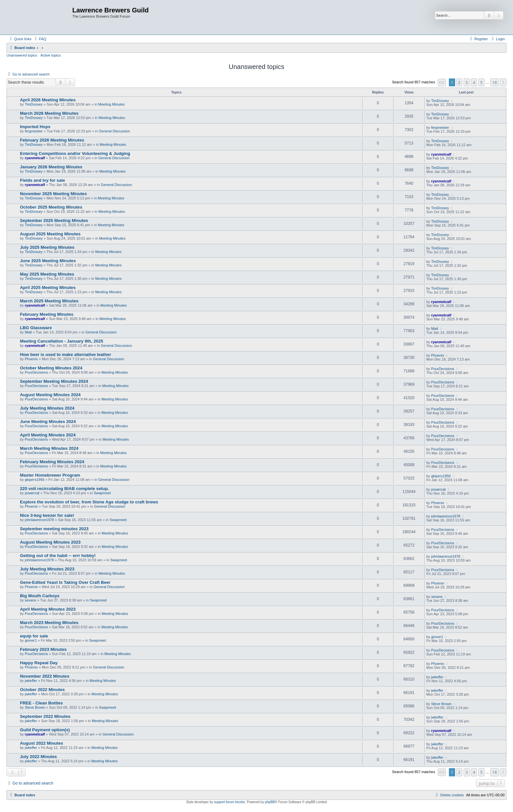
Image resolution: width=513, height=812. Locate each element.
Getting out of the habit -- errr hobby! (58, 556)
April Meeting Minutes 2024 (48, 435)
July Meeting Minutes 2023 (47, 569)
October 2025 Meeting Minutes (51, 207)
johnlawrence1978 (39, 520)
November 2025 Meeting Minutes (53, 194)
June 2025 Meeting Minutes (48, 261)
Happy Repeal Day (39, 663)
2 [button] (459, 82)
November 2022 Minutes (45, 676)
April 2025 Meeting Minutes (48, 288)
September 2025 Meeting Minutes (54, 220)
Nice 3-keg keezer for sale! (47, 515)
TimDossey (34, 104)
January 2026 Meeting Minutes (51, 167)
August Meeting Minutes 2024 (50, 395)
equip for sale (34, 636)
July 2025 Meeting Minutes (47, 247)
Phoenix (31, 359)
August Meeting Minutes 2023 (50, 542)
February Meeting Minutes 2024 (52, 462)
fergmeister (34, 131)
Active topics (51, 55)
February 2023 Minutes (43, 649)
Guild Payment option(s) (45, 730)
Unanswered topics (22, 55)
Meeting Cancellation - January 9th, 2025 (62, 341)
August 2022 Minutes (42, 743)
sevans (31, 600)
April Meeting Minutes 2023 (48, 609)
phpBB (270, 802)
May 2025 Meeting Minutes (47, 274)
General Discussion (114, 131)
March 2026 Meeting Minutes (49, 113)
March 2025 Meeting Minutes (49, 301)
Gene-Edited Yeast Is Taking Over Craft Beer (65, 582)
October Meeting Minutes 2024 (51, 368)
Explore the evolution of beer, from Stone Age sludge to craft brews (89, 502)
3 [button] (467, 82)
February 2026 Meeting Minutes (52, 140)
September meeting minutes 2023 (54, 529)
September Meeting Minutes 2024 (54, 381)
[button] (442, 83)
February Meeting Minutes (47, 314)
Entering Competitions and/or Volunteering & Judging (75, 153)
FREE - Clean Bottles (41, 703)
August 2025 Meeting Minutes (50, 234)
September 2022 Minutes (45, 716)
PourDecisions (36, 372)
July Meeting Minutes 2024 (47, 408)
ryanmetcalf (35, 158)
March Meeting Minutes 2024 (49, 448)
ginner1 (31, 640)
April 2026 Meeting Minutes (48, 100)
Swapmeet (102, 493)
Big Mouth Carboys (40, 596)
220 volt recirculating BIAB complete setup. (64, 489)
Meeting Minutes (111, 104)
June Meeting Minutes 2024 (48, 422)
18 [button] (495, 82)
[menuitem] (40, 39)
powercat (32, 493)
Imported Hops (35, 127)
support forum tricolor (229, 802)
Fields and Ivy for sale (43, 180)
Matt (28, 332)
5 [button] (481, 82)
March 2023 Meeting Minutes (49, 623)
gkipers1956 (35, 480)
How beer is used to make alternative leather (66, 355)
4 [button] (474, 82)
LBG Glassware (36, 328)
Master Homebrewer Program (50, 475)
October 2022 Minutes (42, 690)
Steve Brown (35, 707)
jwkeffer (31, 681)
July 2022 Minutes (38, 757)
